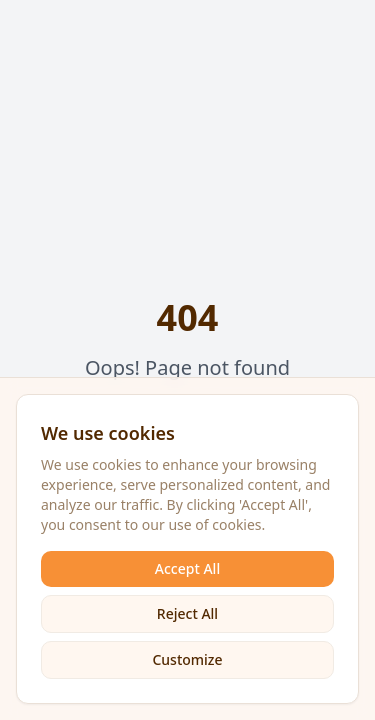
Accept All (187, 568)
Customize (187, 659)
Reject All (187, 613)
